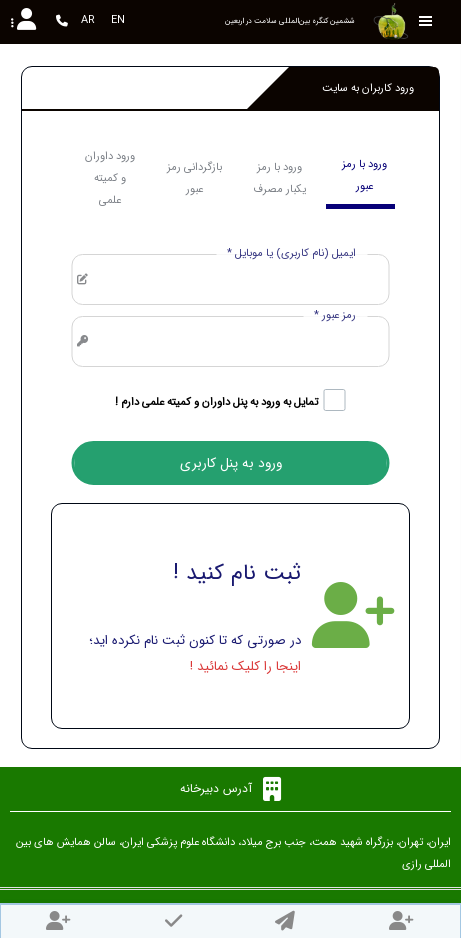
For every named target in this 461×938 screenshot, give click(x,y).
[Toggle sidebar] (426, 21)
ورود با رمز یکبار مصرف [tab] (279, 178)
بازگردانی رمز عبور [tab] (194, 178)
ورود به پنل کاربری (231, 463)
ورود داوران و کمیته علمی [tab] (110, 178)
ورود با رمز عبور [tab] (364, 175)
